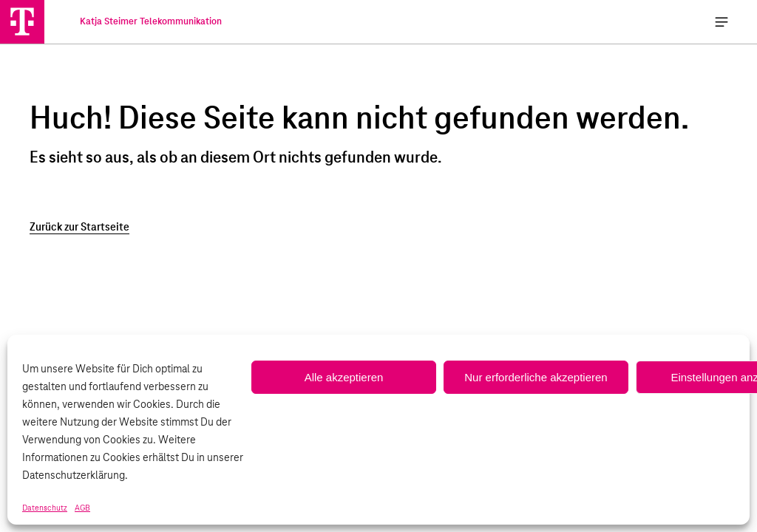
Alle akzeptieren (344, 377)
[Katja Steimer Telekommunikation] (22, 21)
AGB (82, 508)
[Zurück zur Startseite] (378, 228)
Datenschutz (45, 508)
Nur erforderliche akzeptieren (536, 377)
